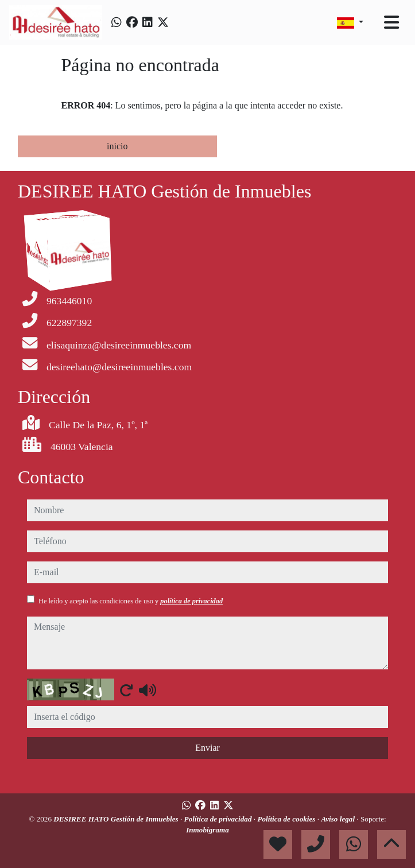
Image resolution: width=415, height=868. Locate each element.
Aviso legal (339, 819)
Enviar (207, 748)
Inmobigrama (207, 830)
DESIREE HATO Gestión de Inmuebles (117, 819)
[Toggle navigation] (391, 22)
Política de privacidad (219, 819)
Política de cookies (287, 819)
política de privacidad (191, 601)
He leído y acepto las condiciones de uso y (131, 601)
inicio (117, 146)
